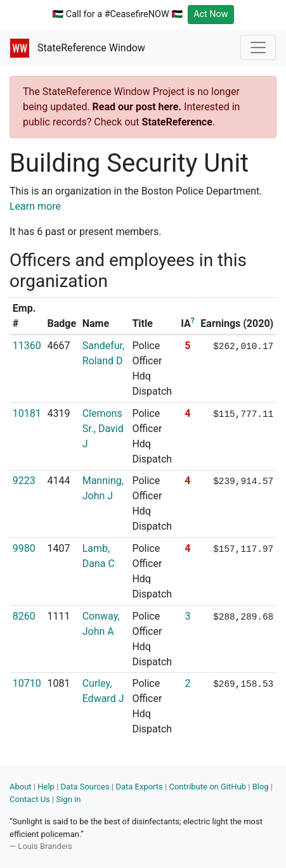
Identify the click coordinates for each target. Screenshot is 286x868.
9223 (24, 481)
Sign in (68, 799)
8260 (24, 616)
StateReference (177, 122)
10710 (27, 683)
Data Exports (139, 787)
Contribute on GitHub (207, 787)
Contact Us (30, 799)
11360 (27, 346)
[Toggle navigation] (258, 48)
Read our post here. (137, 107)
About (21, 787)
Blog (261, 787)
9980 (24, 548)
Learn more (35, 206)
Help (46, 787)
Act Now (211, 14)
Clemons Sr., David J (103, 429)
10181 (27, 413)
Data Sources (85, 787)
